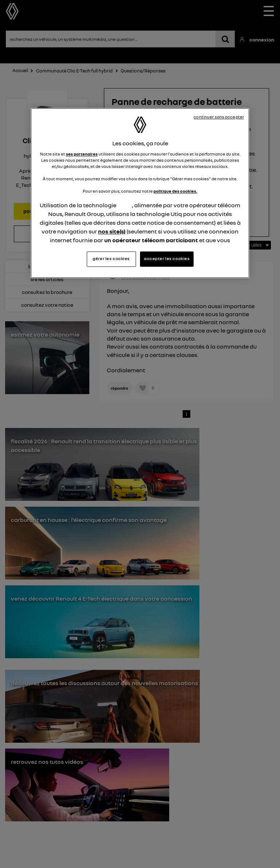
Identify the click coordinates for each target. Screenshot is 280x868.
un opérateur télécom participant (151, 240)
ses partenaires (82, 154)
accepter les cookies (167, 259)
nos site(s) (112, 232)
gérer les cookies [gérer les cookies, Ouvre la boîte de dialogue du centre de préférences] (111, 259)
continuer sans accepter (219, 117)
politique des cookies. (175, 192)
